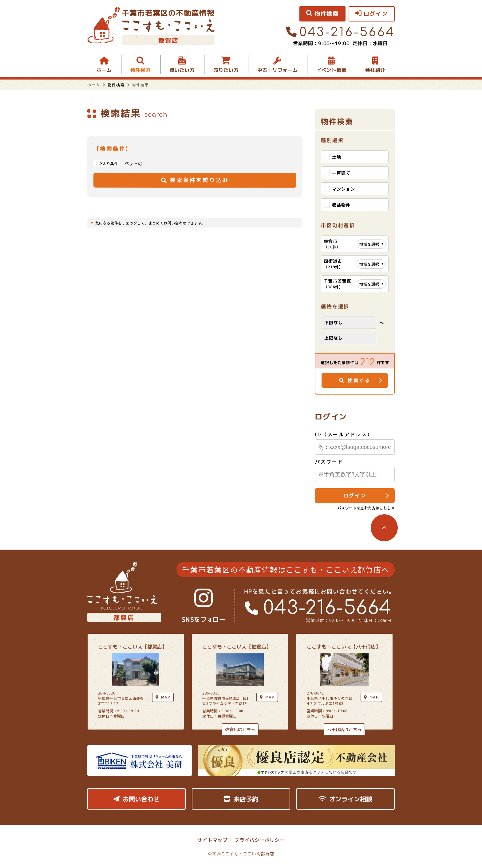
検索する (355, 380)
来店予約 (241, 799)
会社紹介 (375, 70)
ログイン (355, 496)
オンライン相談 (345, 799)
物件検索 (140, 70)
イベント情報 (331, 70)
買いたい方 (182, 70)
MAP (267, 697)
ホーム (104, 70)
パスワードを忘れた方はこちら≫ (366, 508)
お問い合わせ (136, 799)
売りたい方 (226, 70)
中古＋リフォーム (277, 70)
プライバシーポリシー (259, 840)
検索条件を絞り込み (195, 180)
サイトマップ (212, 840)
